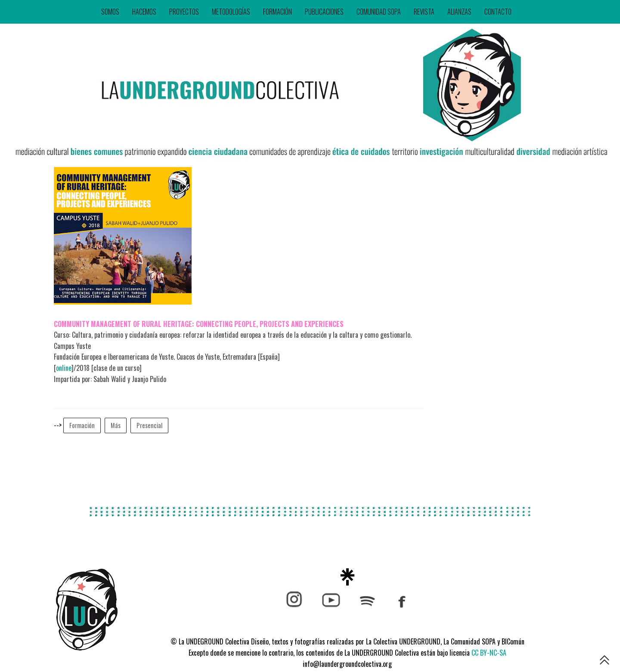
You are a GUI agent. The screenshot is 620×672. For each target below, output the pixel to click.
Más (116, 425)
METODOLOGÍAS (231, 12)
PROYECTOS (184, 12)
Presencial (149, 425)
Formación (82, 425)
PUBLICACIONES (324, 12)
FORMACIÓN (277, 12)
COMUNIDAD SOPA (379, 12)
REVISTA (424, 12)
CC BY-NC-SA (489, 653)
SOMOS (110, 12)
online (64, 368)
